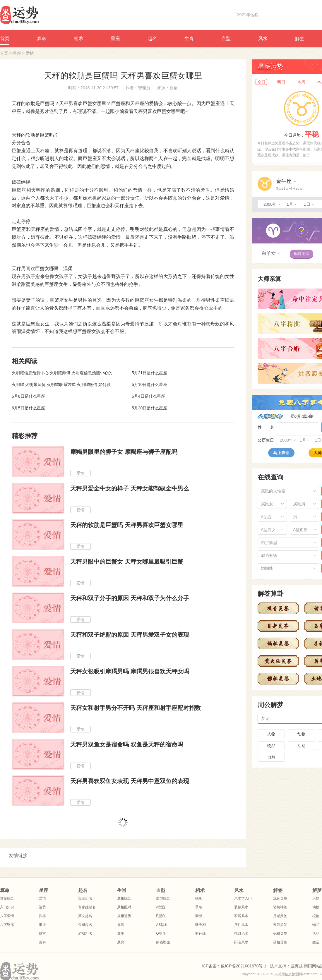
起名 (152, 38)
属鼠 (121, 925)
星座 (115, 38)
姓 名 (266, 427)
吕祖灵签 (280, 942)
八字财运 (7, 925)
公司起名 (85, 925)
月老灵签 (280, 916)
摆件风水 (241, 925)
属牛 (121, 933)
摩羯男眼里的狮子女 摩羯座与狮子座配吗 (124, 452)
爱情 (30, 53)
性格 (42, 916)
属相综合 (124, 898)
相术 (78, 38)
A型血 (161, 907)
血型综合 (163, 898)
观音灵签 (280, 898)
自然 (271, 757)
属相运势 (124, 916)
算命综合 (7, 898)
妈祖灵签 (280, 933)
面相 (199, 916)
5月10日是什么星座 (149, 385)
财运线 (201, 933)
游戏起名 (85, 933)
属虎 (121, 942)
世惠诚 (297, 966)
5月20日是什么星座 (149, 408)
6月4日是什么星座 (148, 396)
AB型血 (162, 925)
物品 (271, 746)
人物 (271, 734)
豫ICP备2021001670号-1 (244, 966)
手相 (199, 907)
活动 (302, 746)
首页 (4, 53)
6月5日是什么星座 (28, 408)
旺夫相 (201, 925)
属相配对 (124, 907)
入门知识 (7, 907)
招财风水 (241, 933)
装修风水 (241, 907)
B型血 (161, 916)
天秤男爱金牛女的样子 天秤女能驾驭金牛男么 (130, 488)
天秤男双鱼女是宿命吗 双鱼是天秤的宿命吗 (127, 744)
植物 (316, 916)
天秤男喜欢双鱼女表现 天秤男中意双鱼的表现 (130, 781)
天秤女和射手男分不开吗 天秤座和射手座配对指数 (136, 708)
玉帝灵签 (280, 925)
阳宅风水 (241, 942)
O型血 (161, 933)
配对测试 (302, 254)
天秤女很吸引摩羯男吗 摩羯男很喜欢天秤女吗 (130, 671)
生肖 (189, 38)
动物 (302, 734)
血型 (226, 38)
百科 (42, 942)
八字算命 (270, 416)
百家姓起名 (87, 907)
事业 (42, 925)
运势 (42, 907)
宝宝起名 (85, 898)
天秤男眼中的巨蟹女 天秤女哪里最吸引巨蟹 (127, 562)
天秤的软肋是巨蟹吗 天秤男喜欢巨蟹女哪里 (127, 525)
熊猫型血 (163, 942)
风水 (263, 38)
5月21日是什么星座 (149, 373)
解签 (300, 38)
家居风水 (241, 916)
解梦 (317, 890)
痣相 (199, 898)
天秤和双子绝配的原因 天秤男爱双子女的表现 (130, 635)
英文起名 (85, 916)
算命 (42, 38)
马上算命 (281, 453)
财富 (42, 933)
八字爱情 (7, 916)
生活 (316, 942)
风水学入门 (243, 898)
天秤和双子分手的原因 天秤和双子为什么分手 (130, 598)
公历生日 (266, 440)
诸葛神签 (280, 907)
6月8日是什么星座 (28, 396)
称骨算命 (302, 416)
